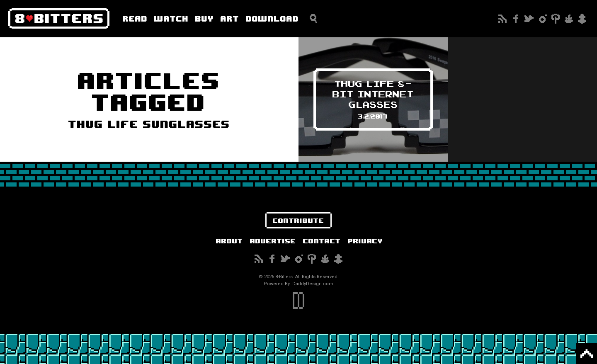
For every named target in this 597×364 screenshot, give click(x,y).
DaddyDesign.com (313, 284)
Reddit (569, 19)
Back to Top (587, 354)
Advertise (273, 241)
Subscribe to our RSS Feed (502, 19)
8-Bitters (59, 19)
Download (272, 18)
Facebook (516, 19)
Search (313, 19)
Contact (322, 241)
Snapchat (582, 19)
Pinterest (556, 19)
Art (230, 18)
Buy (205, 18)
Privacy (365, 241)
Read (135, 18)
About (229, 241)
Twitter (529, 19)
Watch (171, 18)
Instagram (542, 19)
